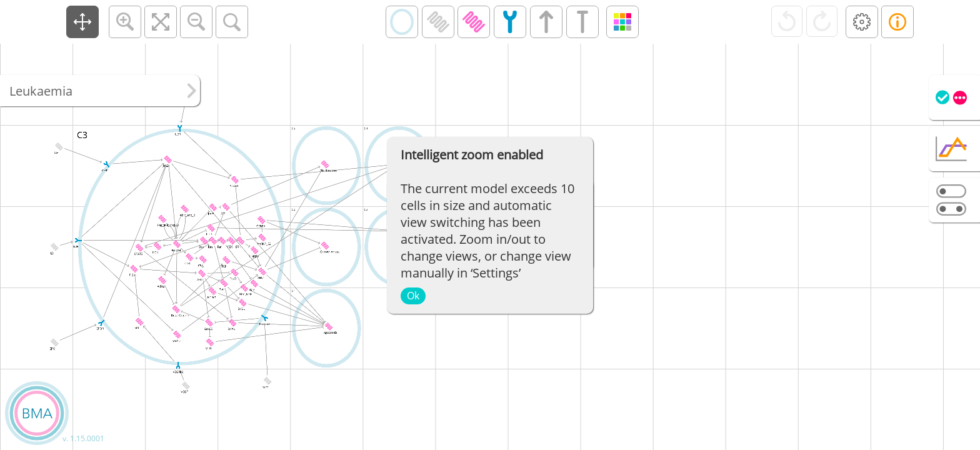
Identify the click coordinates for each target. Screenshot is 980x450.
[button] (82, 22)
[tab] (954, 97)
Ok (413, 296)
